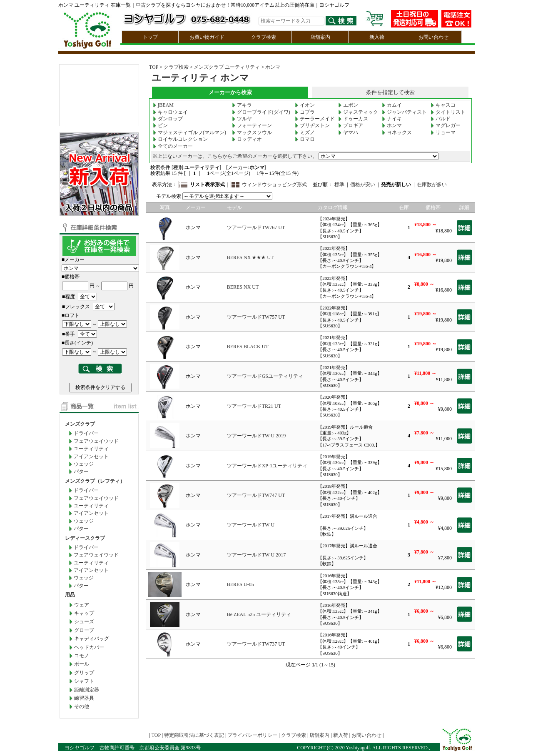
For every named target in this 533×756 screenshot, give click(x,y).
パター (81, 472)
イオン (305, 105)
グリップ (84, 673)
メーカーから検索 (230, 92)
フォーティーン (252, 125)
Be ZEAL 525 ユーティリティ (259, 614)
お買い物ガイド (207, 37)
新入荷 (377, 37)
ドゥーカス (353, 119)
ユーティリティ (91, 449)
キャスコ (443, 105)
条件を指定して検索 (390, 92)
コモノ (82, 656)
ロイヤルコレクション (180, 139)
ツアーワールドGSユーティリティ (265, 376)
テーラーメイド (315, 119)
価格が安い (363, 185)
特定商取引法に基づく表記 (194, 735)
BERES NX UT (243, 287)
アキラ (242, 105)
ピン (160, 125)
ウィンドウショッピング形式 (274, 185)
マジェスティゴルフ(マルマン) (189, 132)
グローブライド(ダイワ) (261, 112)
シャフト (84, 681)
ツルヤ (242, 119)
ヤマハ (348, 132)
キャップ (84, 613)
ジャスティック (358, 112)
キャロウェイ (170, 112)
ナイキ (392, 119)
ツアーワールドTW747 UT (256, 495)
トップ (150, 37)
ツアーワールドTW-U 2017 (257, 555)
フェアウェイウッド (96, 441)
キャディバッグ (92, 639)
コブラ (305, 112)
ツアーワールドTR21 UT (254, 406)
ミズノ (305, 132)
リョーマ (443, 132)
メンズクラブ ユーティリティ (227, 67)
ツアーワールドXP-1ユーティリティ (267, 466)
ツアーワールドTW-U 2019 (257, 436)
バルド (441, 119)
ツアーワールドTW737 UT (256, 644)
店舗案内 (320, 37)
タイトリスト (448, 112)
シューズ (84, 621)
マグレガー (446, 125)
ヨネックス (397, 132)
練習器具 (84, 698)
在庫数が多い (432, 185)
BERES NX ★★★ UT (250, 257)
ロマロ (305, 139)
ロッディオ (247, 139)
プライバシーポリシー (252, 735)
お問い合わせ (433, 37)
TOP (154, 67)
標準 (339, 185)
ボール (82, 664)
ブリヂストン (312, 125)
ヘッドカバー (89, 647)
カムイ (392, 105)
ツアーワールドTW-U (251, 525)
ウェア (82, 605)
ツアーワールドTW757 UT (256, 317)
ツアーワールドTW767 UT (256, 227)
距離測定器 (87, 690)
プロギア (351, 125)
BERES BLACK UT (248, 347)
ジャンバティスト (404, 112)
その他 (82, 706)
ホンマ (273, 67)
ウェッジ (84, 464)
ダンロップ (168, 119)
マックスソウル (252, 132)
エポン (348, 105)
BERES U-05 (240, 584)
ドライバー (86, 433)
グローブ (84, 630)
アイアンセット (91, 457)
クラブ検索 (264, 37)
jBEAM (163, 105)
